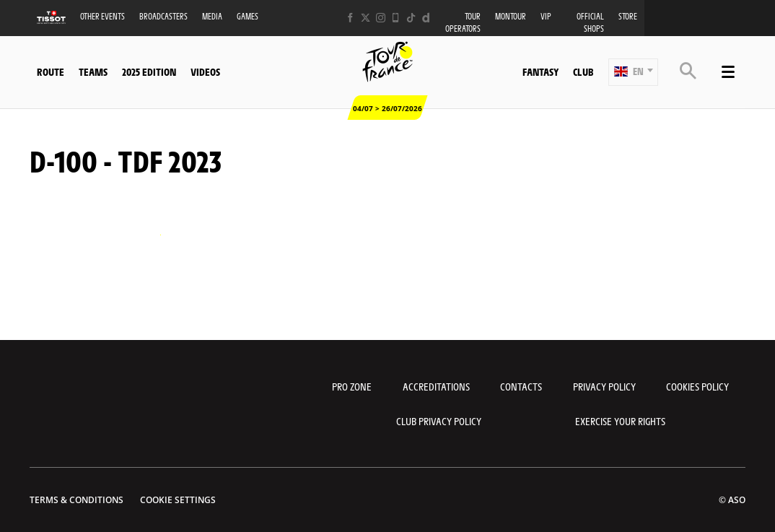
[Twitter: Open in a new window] (365, 18)
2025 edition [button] (149, 71)
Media (212, 16)
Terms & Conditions (76, 500)
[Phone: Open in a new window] (396, 18)
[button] (633, 72)
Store (628, 16)
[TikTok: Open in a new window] (411, 18)
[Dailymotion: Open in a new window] (426, 18)
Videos (205, 71)
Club (583, 71)
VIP (546, 16)
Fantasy (540, 71)
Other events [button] (102, 16)
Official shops (590, 22)
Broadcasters (163, 16)
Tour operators (463, 22)
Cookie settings (178, 500)
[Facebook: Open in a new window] (350, 18)
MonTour (511, 16)
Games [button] (248, 16)
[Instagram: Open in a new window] (381, 18)
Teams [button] (93, 71)
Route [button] (51, 71)
